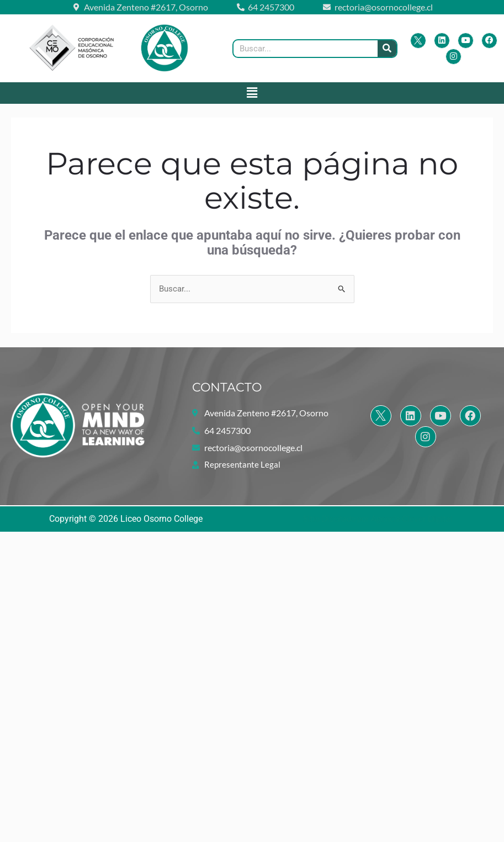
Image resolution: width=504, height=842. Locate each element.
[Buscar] (387, 49)
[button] (252, 93)
